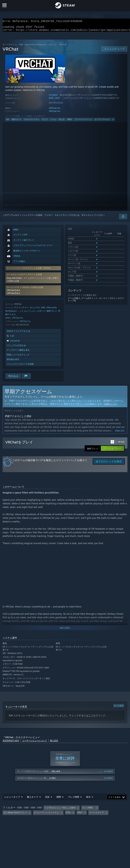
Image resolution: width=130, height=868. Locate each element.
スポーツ (41, 313)
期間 (59, 799)
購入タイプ (33, 799)
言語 (47, 799)
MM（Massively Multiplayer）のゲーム (38, 47)
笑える (62, 121)
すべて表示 (119, 708)
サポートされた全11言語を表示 (82, 262)
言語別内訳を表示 (11, 743)
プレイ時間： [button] (88, 810)
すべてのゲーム (10, 47)
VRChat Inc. (55, 110)
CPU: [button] (68, 815)
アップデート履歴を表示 (18, 352)
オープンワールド (102, 121)
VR (8, 121)
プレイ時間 (73, 799)
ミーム (53, 121)
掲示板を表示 (13, 361)
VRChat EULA (13, 292)
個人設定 (54, 743)
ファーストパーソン (83, 121)
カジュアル (35, 310)
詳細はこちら (111, 406)
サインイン (87, 217)
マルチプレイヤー (32, 121)
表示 (88, 799)
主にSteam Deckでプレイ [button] (15, 815)
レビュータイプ (12, 799)
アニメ (45, 121)
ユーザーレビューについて (35, 743)
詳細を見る (120, 433)
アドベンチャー (21, 310)
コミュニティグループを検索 (20, 366)
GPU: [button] (80, 815)
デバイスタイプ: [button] (97, 815)
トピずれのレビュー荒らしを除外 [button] (60, 810)
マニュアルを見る (16, 347)
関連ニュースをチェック (18, 357)
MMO (70, 121)
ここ (91, 718)
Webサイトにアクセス (19, 333)
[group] (65, 812)
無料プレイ (16, 121)
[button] (20, 810)
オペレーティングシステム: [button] (47, 815)
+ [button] (113, 121)
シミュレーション (28, 313)
